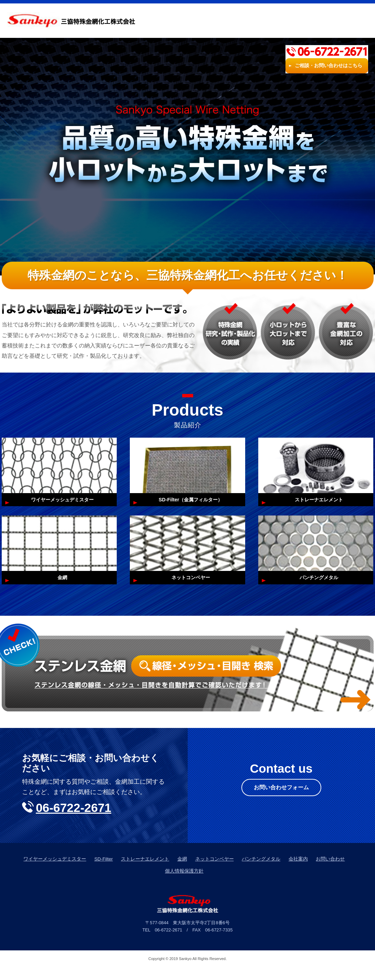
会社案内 (260, 20)
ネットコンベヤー (215, 872)
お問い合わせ (330, 872)
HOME (176, 20)
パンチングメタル (261, 872)
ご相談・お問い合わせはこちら (329, 28)
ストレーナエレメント (145, 872)
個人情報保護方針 (184, 884)
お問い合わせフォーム (281, 801)
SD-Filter (104, 872)
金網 (182, 872)
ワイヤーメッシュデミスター (55, 872)
